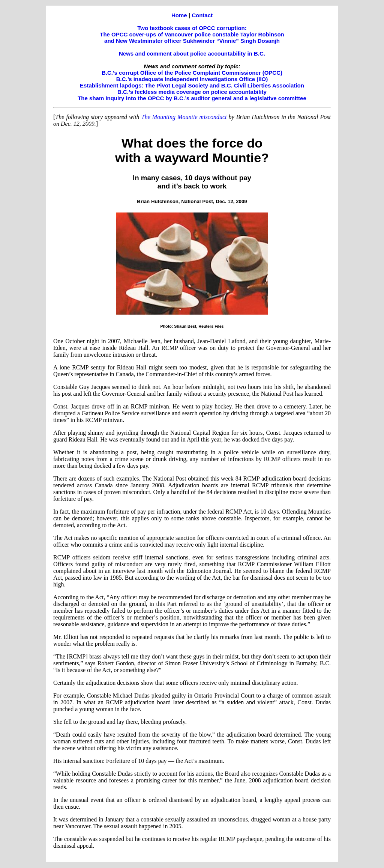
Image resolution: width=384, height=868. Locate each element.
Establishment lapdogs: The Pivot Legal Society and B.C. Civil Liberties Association (192, 85)
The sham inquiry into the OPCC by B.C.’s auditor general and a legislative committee (192, 98)
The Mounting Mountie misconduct (184, 117)
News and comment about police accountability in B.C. (192, 53)
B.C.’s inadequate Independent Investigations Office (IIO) (192, 79)
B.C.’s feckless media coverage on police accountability (192, 92)
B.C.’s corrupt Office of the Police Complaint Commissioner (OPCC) (192, 73)
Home (179, 15)
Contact (202, 15)
